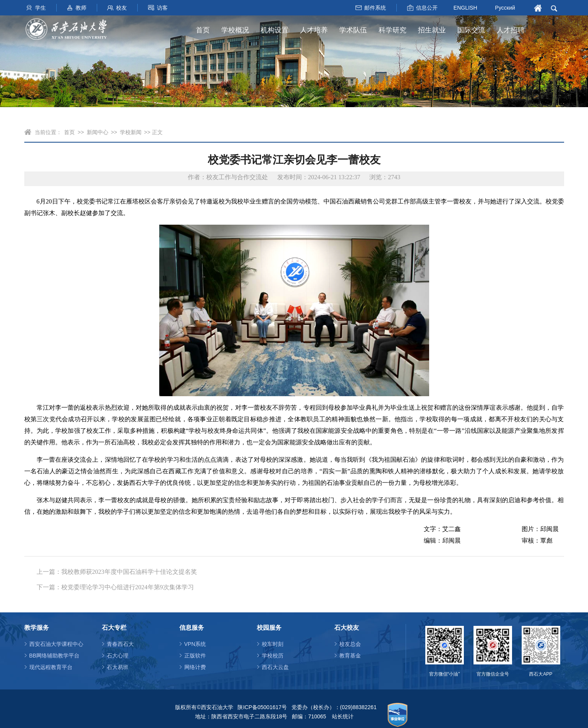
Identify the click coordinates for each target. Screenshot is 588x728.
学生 (40, 8)
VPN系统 (195, 644)
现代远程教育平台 (51, 667)
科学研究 (393, 30)
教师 (81, 8)
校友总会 (350, 644)
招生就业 (432, 30)
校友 (121, 8)
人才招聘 (510, 30)
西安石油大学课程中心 (56, 644)
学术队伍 (353, 30)
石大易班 (118, 667)
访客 (162, 8)
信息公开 (427, 8)
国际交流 (471, 30)
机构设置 (275, 30)
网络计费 (195, 667)
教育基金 (350, 656)
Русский (505, 8)
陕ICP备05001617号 (262, 707)
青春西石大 (120, 644)
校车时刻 (273, 644)
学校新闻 (131, 132)
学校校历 (273, 656)
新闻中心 (98, 132)
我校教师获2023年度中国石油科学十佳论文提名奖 (129, 572)
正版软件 (195, 656)
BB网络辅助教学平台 (55, 656)
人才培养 (314, 30)
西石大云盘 (275, 667)
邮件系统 (375, 8)
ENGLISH (465, 7)
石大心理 (118, 656)
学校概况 (235, 30)
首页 (203, 30)
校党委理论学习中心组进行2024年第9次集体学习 (128, 587)
